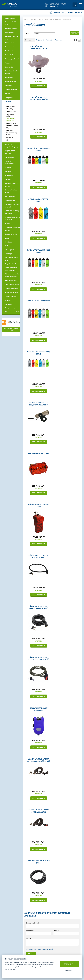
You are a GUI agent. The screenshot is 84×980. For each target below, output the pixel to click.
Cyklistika (33, 20)
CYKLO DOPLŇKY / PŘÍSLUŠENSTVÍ (49, 20)
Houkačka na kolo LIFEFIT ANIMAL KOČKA (39, 98)
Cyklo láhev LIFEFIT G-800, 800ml (39, 251)
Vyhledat (75, 5)
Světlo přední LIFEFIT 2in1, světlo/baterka (38, 404)
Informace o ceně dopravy (11, 329)
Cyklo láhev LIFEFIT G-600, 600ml (39, 149)
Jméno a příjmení (32, 923)
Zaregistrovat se (75, 12)
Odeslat (31, 954)
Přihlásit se (59, 12)
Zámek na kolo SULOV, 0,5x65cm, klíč (39, 556)
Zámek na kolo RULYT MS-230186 (39, 862)
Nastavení (69, 971)
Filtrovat (75, 33)
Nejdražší (49, 40)
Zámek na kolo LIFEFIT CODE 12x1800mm (39, 811)
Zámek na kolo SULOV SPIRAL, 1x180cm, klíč (38, 607)
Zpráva (29, 938)
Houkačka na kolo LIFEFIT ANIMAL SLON (39, 47)
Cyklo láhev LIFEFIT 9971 (38, 301)
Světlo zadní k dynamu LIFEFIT (39, 506)
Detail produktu (39, 86)
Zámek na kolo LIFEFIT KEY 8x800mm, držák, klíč (39, 760)
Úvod (26, 20)
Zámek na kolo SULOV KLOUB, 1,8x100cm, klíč (38, 658)
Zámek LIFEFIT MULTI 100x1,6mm (39, 709)
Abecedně (59, 40)
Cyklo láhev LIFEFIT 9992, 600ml (38, 353)
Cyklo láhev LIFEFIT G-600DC (39, 200)
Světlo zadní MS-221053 (39, 454)
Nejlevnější (40, 40)
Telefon (56, 930)
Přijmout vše (70, 964)
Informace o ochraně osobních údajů (39, 949)
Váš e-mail (30, 930)
